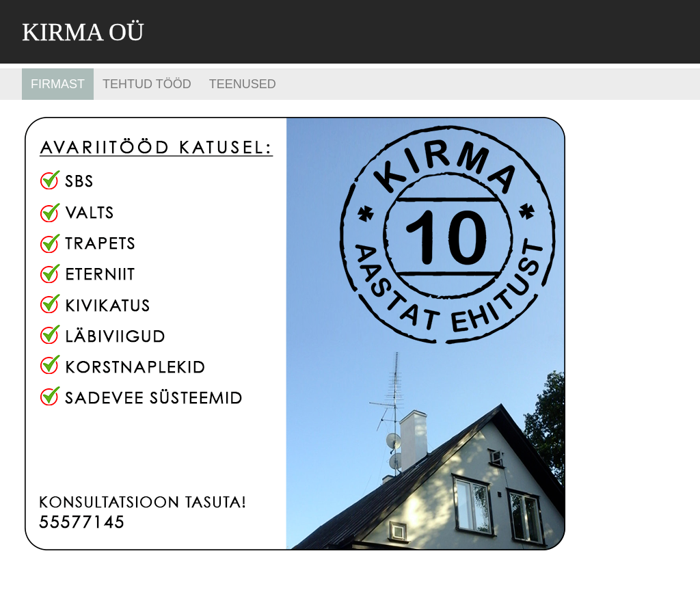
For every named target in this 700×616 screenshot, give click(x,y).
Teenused (243, 84)
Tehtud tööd (147, 84)
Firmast (58, 84)
